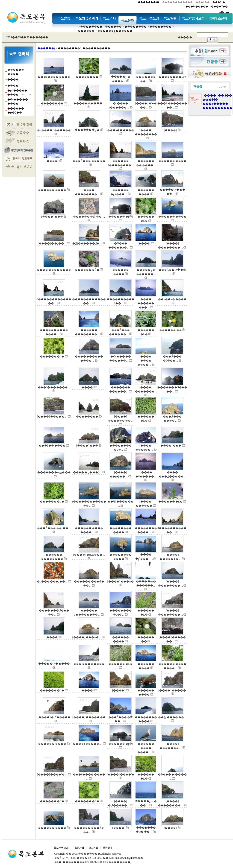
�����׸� (113, 27)
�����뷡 (86, 31)
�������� (91, 27)
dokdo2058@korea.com (129, 858)
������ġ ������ (115, 31)
